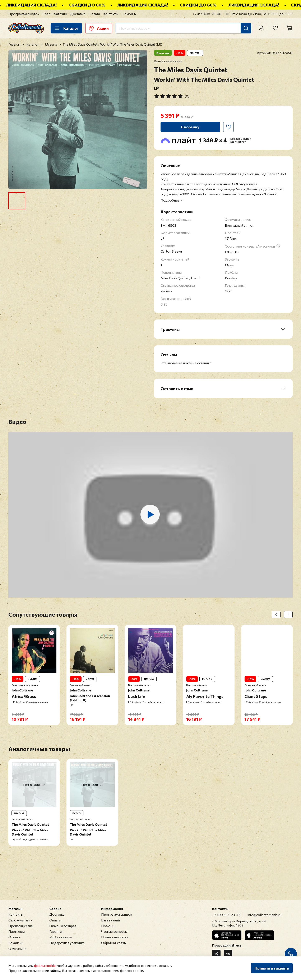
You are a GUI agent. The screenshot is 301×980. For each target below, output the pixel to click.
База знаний (110, 920)
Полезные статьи (115, 937)
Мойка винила (61, 937)
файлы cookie (45, 965)
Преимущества (20, 926)
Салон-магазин (55, 14)
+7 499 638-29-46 (207, 14)
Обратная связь (114, 943)
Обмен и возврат (63, 926)
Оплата (94, 14)
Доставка (78, 14)
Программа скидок (24, 14)
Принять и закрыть (272, 968)
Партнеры (17, 931)
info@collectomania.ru (264, 915)
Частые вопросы (114, 931)
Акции (99, 28)
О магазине (17, 949)
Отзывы (15, 937)
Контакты (111, 14)
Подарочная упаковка (67, 943)
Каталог (66, 28)
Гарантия (56, 931)
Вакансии (16, 943)
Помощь (129, 14)
